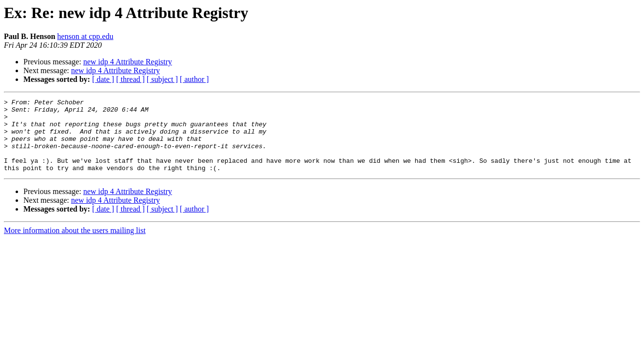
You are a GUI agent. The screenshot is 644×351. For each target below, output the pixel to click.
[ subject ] (162, 79)
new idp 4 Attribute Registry (128, 62)
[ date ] (103, 79)
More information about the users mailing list (75, 245)
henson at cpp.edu (85, 36)
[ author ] (195, 79)
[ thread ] (130, 79)
